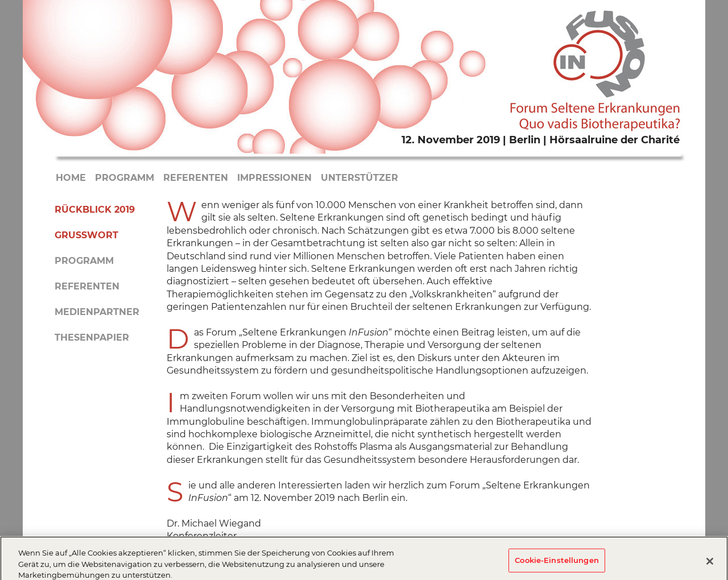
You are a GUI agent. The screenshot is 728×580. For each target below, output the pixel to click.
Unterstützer (359, 178)
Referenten (196, 178)
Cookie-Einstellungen (557, 562)
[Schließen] (710, 564)
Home (71, 178)
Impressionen (274, 178)
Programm (125, 178)
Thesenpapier (92, 337)
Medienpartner (97, 312)
